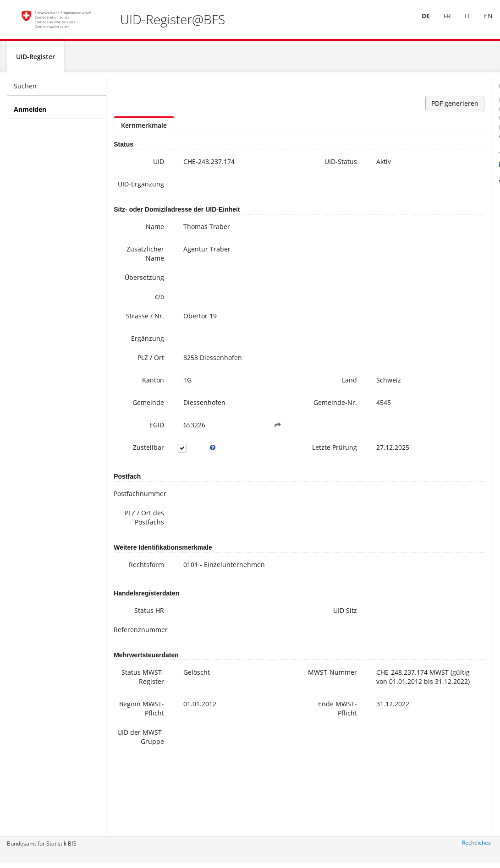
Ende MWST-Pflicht (289, 771)
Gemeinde (134, 421)
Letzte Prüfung (288, 477)
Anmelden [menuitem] (30, 113)
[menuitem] (419, 22)
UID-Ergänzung (133, 192)
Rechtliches (476, 846)
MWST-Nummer (286, 725)
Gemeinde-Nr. (283, 426)
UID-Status (284, 165)
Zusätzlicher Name (132, 266)
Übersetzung (133, 290)
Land (293, 399)
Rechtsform (132, 604)
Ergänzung (133, 357)
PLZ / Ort (137, 376)
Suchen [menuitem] (25, 90)
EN (482, 22)
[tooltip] (192, 472)
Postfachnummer (135, 524)
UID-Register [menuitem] (36, 60)
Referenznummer (135, 678)
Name (141, 239)
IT (461, 22)
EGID (143, 450)
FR (441, 22)
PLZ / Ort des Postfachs (135, 552)
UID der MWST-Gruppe (138, 808)
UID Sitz (288, 659)
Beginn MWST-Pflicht (139, 771)
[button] (242, 450)
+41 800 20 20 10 (452, 158)
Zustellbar (134, 472)
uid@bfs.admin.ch (451, 167)
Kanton (139, 399)
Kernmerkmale (144, 129)
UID (144, 165)
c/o (145, 309)
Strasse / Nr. (137, 333)
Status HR (135, 659)
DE (419, 22)
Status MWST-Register (137, 730)
